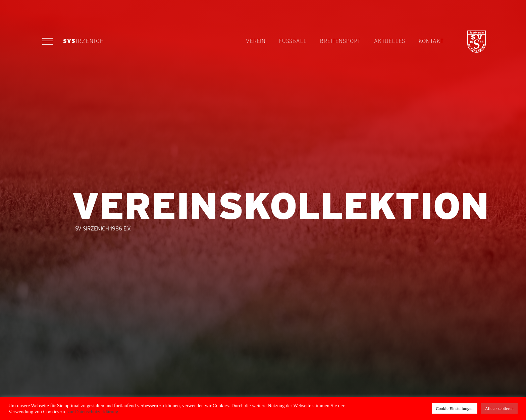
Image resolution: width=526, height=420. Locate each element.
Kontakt (431, 41)
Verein (256, 41)
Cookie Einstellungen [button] (455, 408)
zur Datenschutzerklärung (92, 412)
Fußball (293, 41)
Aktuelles (390, 41)
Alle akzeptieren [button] (499, 408)
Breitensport (340, 41)
